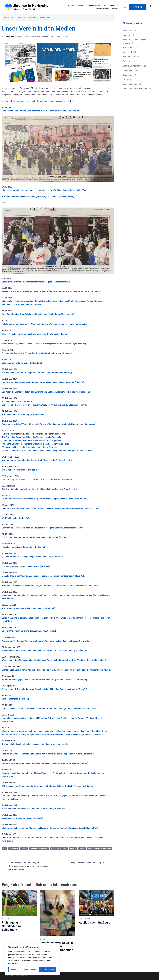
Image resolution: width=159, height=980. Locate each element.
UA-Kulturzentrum (102, 8)
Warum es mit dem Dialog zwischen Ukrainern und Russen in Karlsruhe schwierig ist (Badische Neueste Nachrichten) (54, 660)
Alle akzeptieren (48, 970)
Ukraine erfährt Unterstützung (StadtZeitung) (22, 363)
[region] (32, 959)
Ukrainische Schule (111, 6)
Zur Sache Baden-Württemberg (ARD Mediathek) (23, 415)
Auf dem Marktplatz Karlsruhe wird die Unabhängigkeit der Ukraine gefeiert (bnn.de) (39, 489)
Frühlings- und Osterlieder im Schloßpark (86, 863)
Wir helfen (93, 6)
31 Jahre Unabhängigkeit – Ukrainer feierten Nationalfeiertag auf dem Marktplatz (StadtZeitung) (45, 680)
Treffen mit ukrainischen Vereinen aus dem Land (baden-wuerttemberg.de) (35, 744)
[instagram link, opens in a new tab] (153, 8)
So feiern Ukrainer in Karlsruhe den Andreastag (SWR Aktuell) (29, 631)
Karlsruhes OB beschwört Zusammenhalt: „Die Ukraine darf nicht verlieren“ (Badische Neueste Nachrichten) (50, 586)
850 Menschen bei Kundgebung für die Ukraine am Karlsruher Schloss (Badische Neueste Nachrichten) (48, 786)
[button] (125, 7)
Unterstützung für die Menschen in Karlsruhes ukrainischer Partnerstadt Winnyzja (38, 480)
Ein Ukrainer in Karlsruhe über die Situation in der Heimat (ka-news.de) (33, 809)
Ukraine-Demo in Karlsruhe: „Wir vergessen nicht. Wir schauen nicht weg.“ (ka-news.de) (41, 111)
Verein (80, 6)
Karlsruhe (14, 848)
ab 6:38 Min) (36, 304)
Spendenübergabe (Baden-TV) (15, 699)
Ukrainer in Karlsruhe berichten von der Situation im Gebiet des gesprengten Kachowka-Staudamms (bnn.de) (50, 508)
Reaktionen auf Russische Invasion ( (18, 818)
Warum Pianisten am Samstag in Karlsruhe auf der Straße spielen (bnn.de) (35, 334)
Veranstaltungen (130, 84)
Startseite (8, 18)
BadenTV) (39, 818)
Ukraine (73, 848)
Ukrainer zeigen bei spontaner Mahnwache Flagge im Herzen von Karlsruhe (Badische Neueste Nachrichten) (50, 828)
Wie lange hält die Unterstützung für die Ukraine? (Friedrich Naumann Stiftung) (37, 373)
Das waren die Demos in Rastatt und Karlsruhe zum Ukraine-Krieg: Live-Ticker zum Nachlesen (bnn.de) (48, 392)
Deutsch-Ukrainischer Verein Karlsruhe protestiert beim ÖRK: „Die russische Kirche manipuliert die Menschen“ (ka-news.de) (57, 670)
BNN (5, 848)
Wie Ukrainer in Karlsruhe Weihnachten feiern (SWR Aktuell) (28, 608)
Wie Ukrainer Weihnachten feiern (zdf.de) (20, 470)
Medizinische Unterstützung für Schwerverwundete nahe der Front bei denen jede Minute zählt (29, 866)
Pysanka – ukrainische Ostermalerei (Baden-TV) (23, 547)
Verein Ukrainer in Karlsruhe (56, 36)
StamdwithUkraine (59, 848)
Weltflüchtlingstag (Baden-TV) (15, 518)
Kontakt (115, 8)
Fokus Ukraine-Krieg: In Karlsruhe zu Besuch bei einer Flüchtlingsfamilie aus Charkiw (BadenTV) (45, 689)
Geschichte (128, 52)
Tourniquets (128, 75)
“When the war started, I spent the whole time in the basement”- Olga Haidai (36, 444)
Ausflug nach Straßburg (95, 923)
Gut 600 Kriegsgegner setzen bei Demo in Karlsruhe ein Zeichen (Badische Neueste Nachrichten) (45, 763)
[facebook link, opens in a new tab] (151, 6)
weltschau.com (9, 434)
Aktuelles (19, 18)
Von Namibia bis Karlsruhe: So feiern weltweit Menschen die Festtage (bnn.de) (37, 460)
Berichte (71, 6)
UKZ (125, 80)
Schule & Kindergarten (133, 66)
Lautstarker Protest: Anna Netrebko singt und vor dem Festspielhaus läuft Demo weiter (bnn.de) (44, 499)
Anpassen (15, 970)
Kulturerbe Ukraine (131, 57)
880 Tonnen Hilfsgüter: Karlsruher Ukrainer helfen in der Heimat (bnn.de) (34, 537)
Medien (24, 848)
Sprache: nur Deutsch (39, 848)
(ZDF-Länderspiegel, (21, 304)
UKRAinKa (10, 36)
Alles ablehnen (30, 970)
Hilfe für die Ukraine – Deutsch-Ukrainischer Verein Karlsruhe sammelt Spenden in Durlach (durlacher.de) (49, 754)
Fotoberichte (129, 47)
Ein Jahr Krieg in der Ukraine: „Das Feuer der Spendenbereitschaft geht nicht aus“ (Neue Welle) (44, 576)
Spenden (138, 7)
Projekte (127, 61)
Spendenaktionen (131, 70)
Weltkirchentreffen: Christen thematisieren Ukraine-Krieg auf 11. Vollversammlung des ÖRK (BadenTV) (48, 651)
